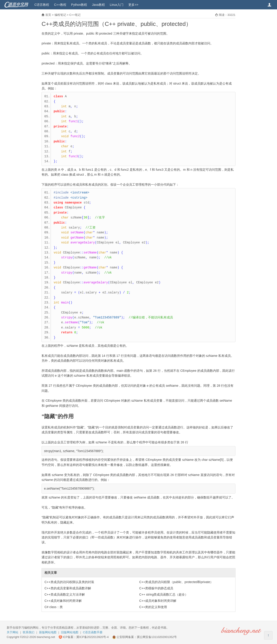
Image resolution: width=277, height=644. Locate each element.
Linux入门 (117, 5)
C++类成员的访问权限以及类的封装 (69, 582)
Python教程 (79, 5)
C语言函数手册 (93, 632)
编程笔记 (60, 15)
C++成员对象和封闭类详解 (63, 601)
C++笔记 (75, 15)
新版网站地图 (48, 632)
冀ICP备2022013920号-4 (93, 637)
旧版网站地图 (70, 632)
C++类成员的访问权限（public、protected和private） (176, 582)
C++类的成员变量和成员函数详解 (68, 588)
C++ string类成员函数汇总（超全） (164, 594)
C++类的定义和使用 (153, 607)
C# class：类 (54, 607)
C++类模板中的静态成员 (156, 588)
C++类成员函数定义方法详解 (65, 594)
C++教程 (60, 5)
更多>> (133, 5)
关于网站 (12, 632)
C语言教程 (42, 5)
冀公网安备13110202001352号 (157, 637)
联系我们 (29, 632)
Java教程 (98, 5)
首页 (48, 15)
